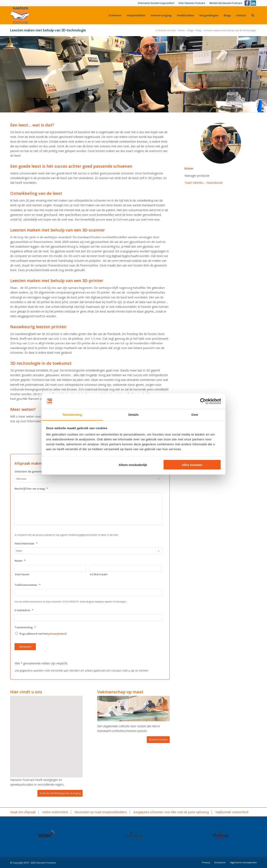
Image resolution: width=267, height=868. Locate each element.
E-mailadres (24, 610)
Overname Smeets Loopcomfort (156, 3)
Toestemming (25, 627)
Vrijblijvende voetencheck (232, 812)
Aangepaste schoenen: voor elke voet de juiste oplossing (171, 812)
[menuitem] (156, 3)
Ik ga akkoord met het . (43, 634)
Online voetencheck (55, 812)
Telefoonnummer (27, 585)
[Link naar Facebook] (247, 3)
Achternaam (99, 574)
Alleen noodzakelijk (133, 465)
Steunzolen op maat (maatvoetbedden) (101, 812)
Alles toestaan (192, 465)
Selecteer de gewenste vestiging (38, 472)
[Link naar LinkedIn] (254, 3)
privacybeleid (57, 634)
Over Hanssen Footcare (192, 3)
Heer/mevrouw (26, 544)
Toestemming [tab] (72, 415)
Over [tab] (195, 415)
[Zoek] (253, 15)
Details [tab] (133, 415)
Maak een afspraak (23, 812)
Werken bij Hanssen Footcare (226, 3)
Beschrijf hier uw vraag (31, 489)
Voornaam (22, 574)
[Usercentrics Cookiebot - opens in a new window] (203, 401)
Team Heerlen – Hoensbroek (204, 183)
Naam (20, 561)
